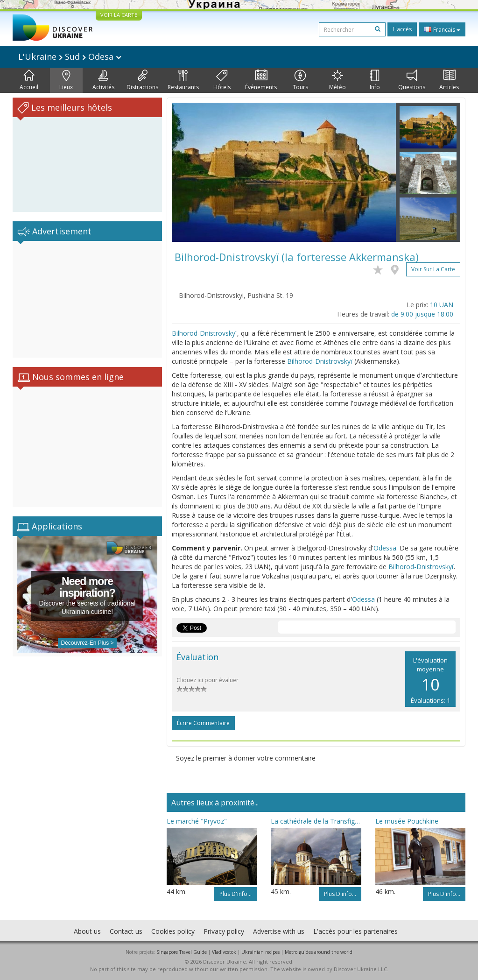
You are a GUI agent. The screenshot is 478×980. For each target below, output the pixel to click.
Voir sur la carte (433, 269)
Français (442, 29)
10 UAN (442, 305)
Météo (337, 80)
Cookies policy (173, 931)
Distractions (142, 80)
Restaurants (183, 80)
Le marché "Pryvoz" (197, 821)
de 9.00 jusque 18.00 (422, 314)
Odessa (385, 548)
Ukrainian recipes (260, 952)
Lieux (66, 80)
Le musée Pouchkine (407, 821)
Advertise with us (279, 931)
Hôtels (222, 80)
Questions (412, 80)
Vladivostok (224, 952)
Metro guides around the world (319, 952)
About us (87, 931)
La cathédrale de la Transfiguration (316, 821)
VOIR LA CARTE (119, 15)
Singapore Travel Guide (182, 952)
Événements (261, 80)
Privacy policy (224, 931)
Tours (300, 80)
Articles (449, 80)
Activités (103, 80)
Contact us (126, 931)
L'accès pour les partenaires (355, 931)
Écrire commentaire (203, 723)
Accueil (29, 80)
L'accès (402, 29)
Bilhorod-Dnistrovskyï (204, 333)
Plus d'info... (235, 894)
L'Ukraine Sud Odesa (70, 56)
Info (375, 80)
